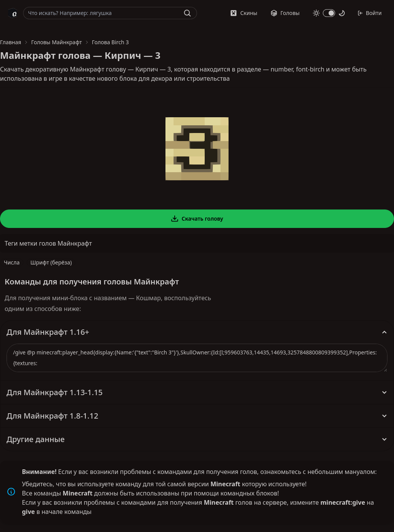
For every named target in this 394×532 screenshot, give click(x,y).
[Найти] (187, 13)
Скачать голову (197, 219)
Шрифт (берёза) (51, 262)
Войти (370, 13)
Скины (244, 13)
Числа (12, 262)
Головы (285, 13)
